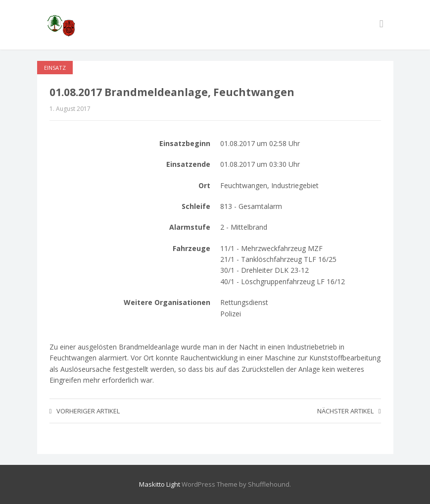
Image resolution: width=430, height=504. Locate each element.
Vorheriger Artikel (85, 411)
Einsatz (55, 68)
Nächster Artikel (349, 411)
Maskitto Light (160, 484)
